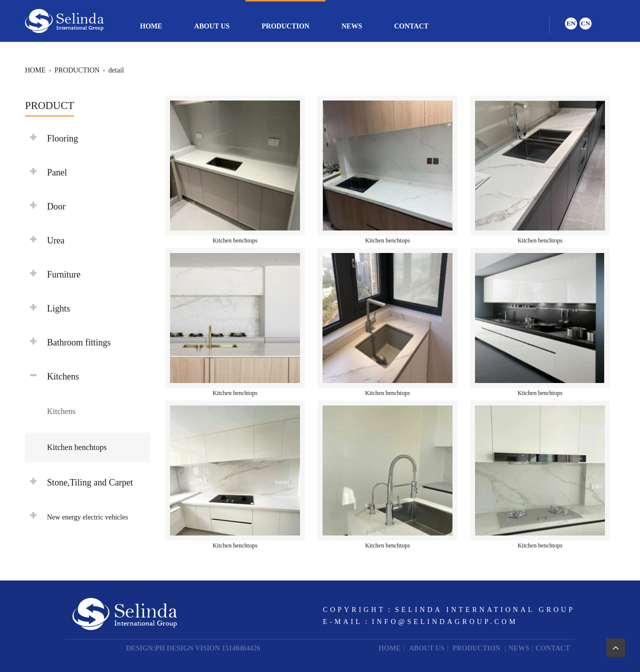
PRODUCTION (285, 26)
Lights (58, 308)
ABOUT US (212, 26)
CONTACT (411, 26)
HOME (151, 26)
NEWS (352, 26)
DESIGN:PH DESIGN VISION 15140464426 (193, 648)
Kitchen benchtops (77, 447)
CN (586, 23)
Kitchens (61, 411)
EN (571, 23)
